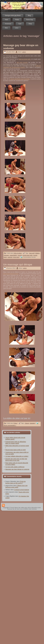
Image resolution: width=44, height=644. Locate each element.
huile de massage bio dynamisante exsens (22, 67)
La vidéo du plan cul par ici (17, 418)
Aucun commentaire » (10, 425)
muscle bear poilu (27, 255)
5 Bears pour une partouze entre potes (16, 486)
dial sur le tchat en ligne (11, 274)
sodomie (10, 257)
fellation (37, 253)
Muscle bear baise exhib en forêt (15, 450)
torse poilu (16, 257)
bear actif (32, 253)
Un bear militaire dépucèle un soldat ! (17, 456)
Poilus (15, 423)
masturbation (13, 255)
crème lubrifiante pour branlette (20, 79)
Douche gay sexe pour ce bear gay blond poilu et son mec (16, 460)
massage (6, 255)
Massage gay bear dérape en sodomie (17, 469)
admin (24, 52)
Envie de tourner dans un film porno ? (15, 482)
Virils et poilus (18, 253)
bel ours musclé (22, 62)
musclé (20, 255)
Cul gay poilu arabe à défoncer (15, 467)
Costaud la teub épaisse (22, 490)
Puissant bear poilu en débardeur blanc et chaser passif (16, 443)
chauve (27, 423)
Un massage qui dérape (18, 265)
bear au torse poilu (25, 59)
